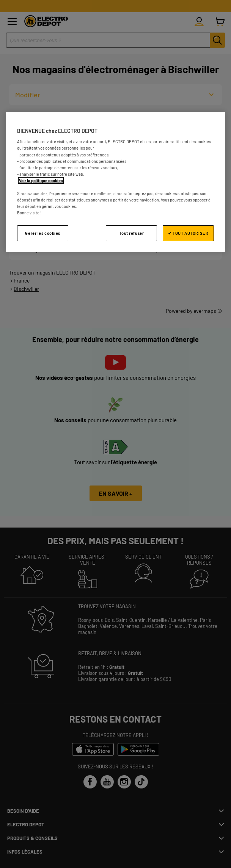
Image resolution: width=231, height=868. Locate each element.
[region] (115, 182)
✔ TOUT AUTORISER (188, 233)
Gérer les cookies (43, 233)
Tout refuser (131, 233)
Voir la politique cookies (41, 180)
